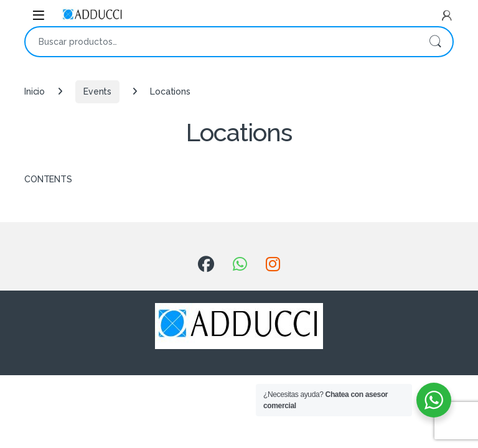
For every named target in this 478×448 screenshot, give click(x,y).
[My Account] (447, 16)
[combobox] (222, 42)
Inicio (35, 91)
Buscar (435, 42)
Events (97, 91)
